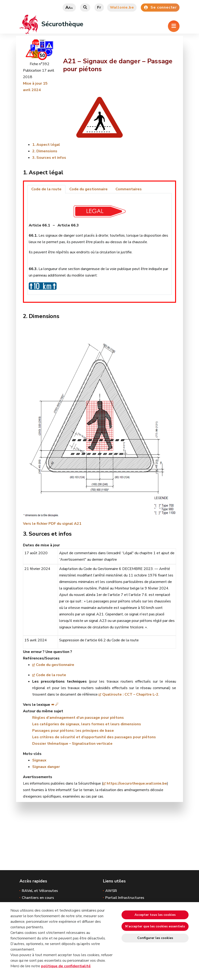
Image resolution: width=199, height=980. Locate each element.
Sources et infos (51, 158)
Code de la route (51, 675)
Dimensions (47, 151)
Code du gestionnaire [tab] (88, 189)
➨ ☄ (55, 705)
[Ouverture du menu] (174, 26)
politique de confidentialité (66, 966)
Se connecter (160, 7)
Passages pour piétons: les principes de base (73, 731)
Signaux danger (46, 767)
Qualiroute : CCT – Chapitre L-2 (130, 694)
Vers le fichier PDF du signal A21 (52, 524)
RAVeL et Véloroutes (40, 891)
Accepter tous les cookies (155, 915)
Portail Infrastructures (125, 898)
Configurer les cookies (155, 938)
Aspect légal (48, 145)
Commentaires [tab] (129, 189)
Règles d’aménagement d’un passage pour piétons (78, 718)
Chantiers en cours (38, 898)
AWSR (111, 891)
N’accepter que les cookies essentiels (155, 926)
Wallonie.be (122, 7)
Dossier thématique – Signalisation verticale (72, 744)
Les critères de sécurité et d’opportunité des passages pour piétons (94, 737)
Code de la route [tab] (46, 189)
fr (99, 7)
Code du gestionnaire (55, 665)
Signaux (39, 760)
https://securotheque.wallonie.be (137, 783)
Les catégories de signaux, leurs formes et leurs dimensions (87, 724)
